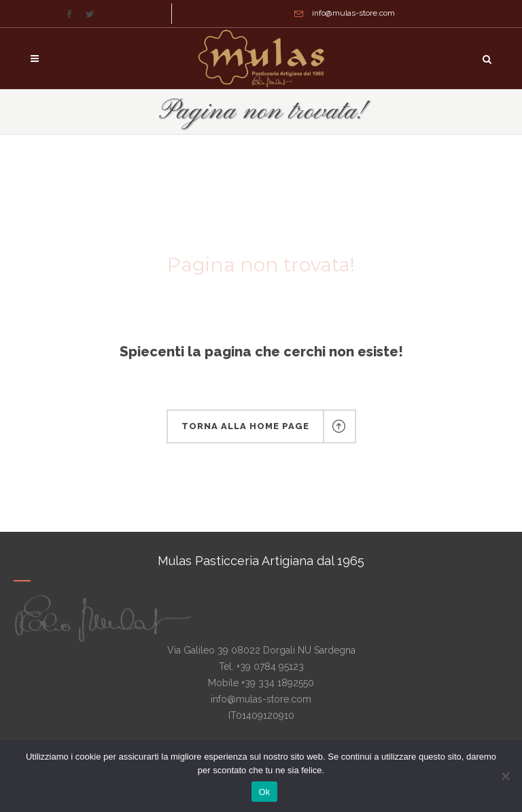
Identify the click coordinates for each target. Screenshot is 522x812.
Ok (264, 792)
